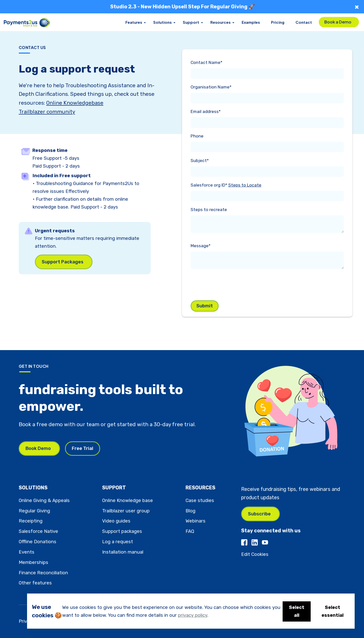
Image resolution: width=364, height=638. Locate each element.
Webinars (196, 521)
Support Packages (63, 262)
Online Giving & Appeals (44, 500)
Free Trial (83, 448)
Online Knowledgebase (75, 103)
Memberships (33, 562)
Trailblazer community (47, 112)
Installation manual (123, 552)
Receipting (31, 521)
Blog (190, 511)
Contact (304, 22)
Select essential (333, 611)
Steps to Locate (245, 185)
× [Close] (357, 7)
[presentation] (229, 284)
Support (191, 22)
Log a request (118, 542)
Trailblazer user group (126, 511)
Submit (205, 306)
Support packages (122, 531)
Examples (251, 22)
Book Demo (38, 448)
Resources (220, 22)
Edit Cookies (255, 554)
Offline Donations (38, 542)
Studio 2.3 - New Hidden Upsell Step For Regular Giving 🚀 (183, 7)
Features (134, 22)
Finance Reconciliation (43, 573)
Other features (35, 583)
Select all (297, 611)
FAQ (190, 531)
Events (27, 552)
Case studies (200, 500)
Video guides (116, 521)
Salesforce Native (38, 531)
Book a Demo (338, 22)
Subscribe (259, 514)
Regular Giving (34, 511)
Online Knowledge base (128, 500)
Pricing (278, 22)
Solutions (162, 22)
